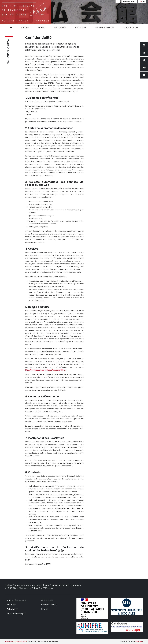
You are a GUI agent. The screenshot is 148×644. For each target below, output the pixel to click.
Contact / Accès (131, 28)
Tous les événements (17, 600)
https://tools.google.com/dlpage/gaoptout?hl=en (46, 370)
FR (141, 2)
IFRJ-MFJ (42, 28)
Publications (80, 28)
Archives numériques (105, 28)
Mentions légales (34, 641)
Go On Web (139, 641)
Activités (25, 28)
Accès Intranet (129, 2)
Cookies (55, 641)
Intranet (45, 609)
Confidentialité (8, 51)
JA (144, 2)
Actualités (12, 605)
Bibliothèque (60, 28)
